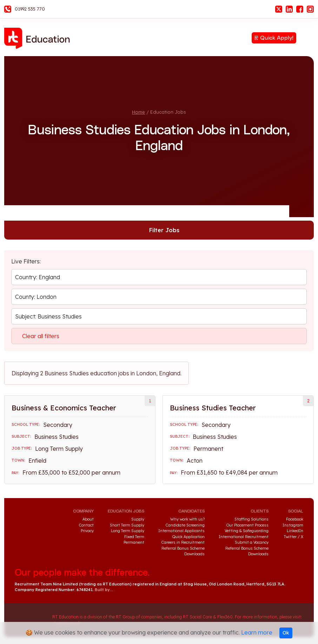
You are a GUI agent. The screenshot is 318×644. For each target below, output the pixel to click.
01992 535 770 (30, 9)
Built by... (104, 590)
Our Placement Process (247, 525)
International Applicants (181, 531)
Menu (309, 38)
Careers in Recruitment (183, 542)
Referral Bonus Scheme (183, 548)
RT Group (30, 620)
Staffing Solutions (251, 519)
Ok (286, 633)
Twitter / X (294, 537)
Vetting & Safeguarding (247, 531)
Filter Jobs (164, 230)
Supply (138, 519)
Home (138, 112)
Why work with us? (187, 519)
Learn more (257, 632)
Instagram (310, 9)
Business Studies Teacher (213, 408)
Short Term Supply (127, 525)
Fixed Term (134, 537)
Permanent (134, 542)
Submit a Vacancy (252, 542)
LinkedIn (289, 9)
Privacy (87, 531)
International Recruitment (244, 537)
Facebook (300, 9)
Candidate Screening (185, 525)
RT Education (39, 38)
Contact (86, 525)
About (88, 519)
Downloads (194, 554)
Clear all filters (41, 336)
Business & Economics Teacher (64, 408)
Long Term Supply (128, 531)
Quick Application (188, 537)
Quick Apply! (277, 38)
